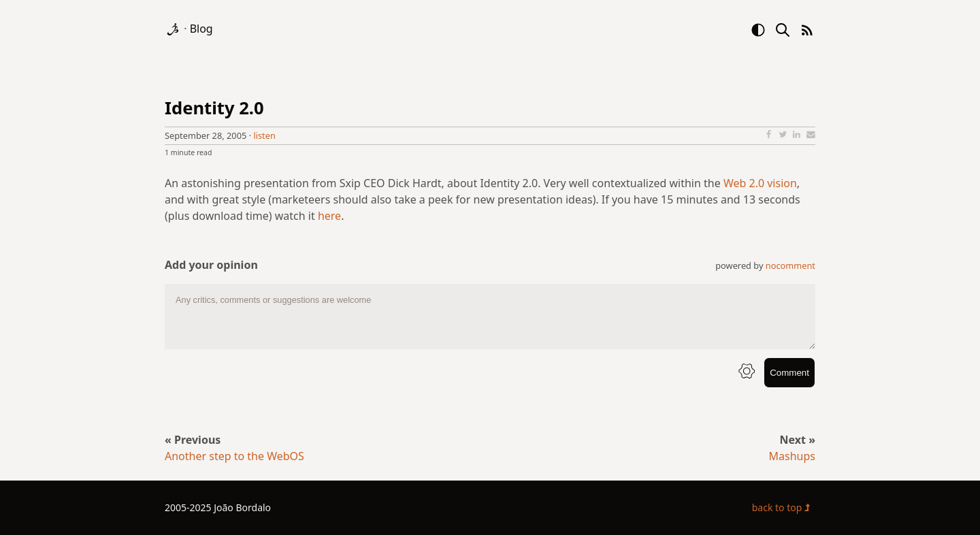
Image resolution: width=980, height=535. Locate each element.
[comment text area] (490, 317)
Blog (201, 29)
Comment (789, 373)
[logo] (174, 29)
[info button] (747, 373)
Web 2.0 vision (760, 183)
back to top (784, 507)
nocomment (790, 265)
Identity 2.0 (214, 108)
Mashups (792, 456)
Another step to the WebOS (234, 456)
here (329, 216)
